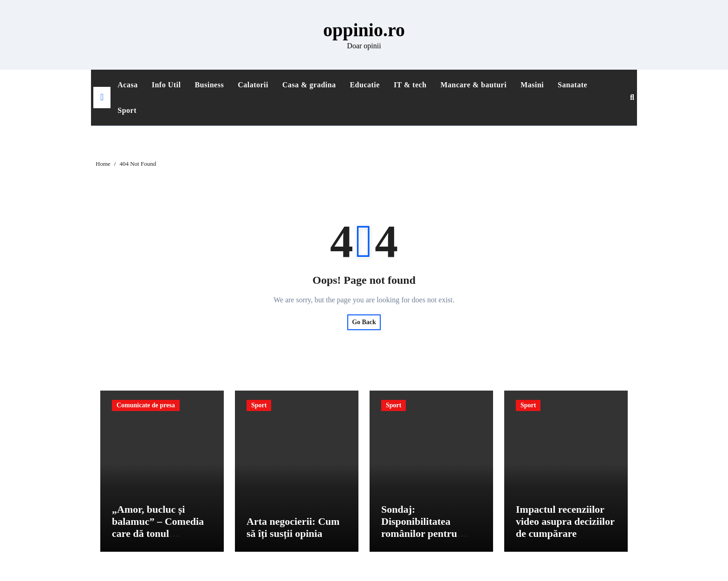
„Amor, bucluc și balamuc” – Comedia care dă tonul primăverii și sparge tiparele (158, 535)
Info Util (166, 85)
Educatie (364, 85)
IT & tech (410, 85)
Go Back (364, 322)
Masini (532, 85)
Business (209, 85)
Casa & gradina (309, 85)
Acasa (127, 85)
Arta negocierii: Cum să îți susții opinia (293, 529)
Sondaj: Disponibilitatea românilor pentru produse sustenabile (424, 529)
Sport (127, 110)
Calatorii (253, 85)
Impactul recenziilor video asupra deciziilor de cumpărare (565, 522)
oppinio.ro (364, 30)
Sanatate (572, 85)
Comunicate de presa (146, 405)
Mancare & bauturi (474, 85)
